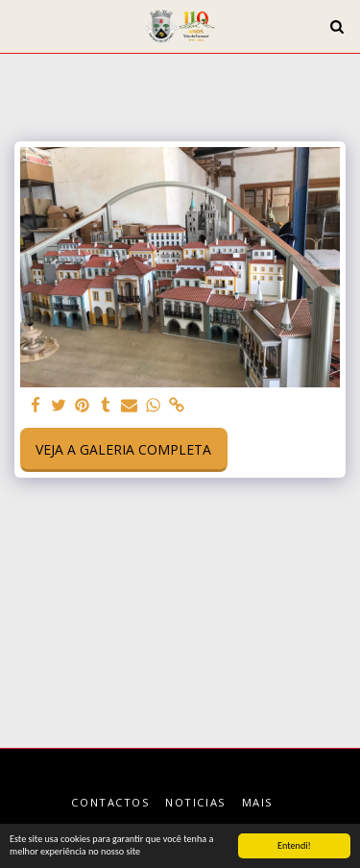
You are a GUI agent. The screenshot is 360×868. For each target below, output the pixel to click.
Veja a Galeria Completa (123, 449)
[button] (21, 25)
